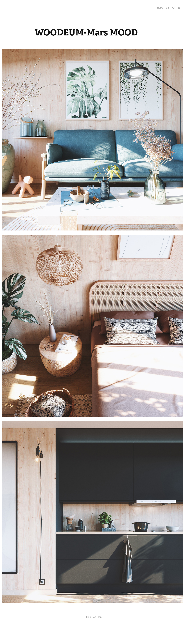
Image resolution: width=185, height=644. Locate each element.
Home (160, 8)
